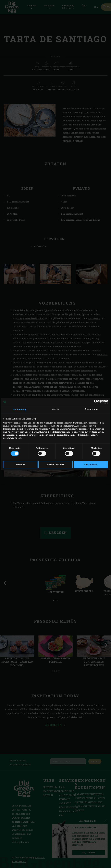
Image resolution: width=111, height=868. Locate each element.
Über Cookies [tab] (92, 409)
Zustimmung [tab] (19, 409)
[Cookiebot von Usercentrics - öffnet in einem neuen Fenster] (95, 402)
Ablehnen (20, 465)
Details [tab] (56, 409)
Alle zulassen (91, 465)
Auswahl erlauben (55, 465)
